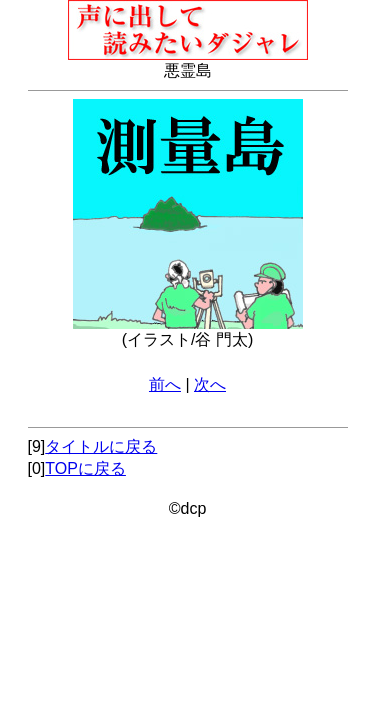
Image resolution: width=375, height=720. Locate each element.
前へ (165, 384)
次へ (210, 384)
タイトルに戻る (101, 446)
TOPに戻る (85, 468)
